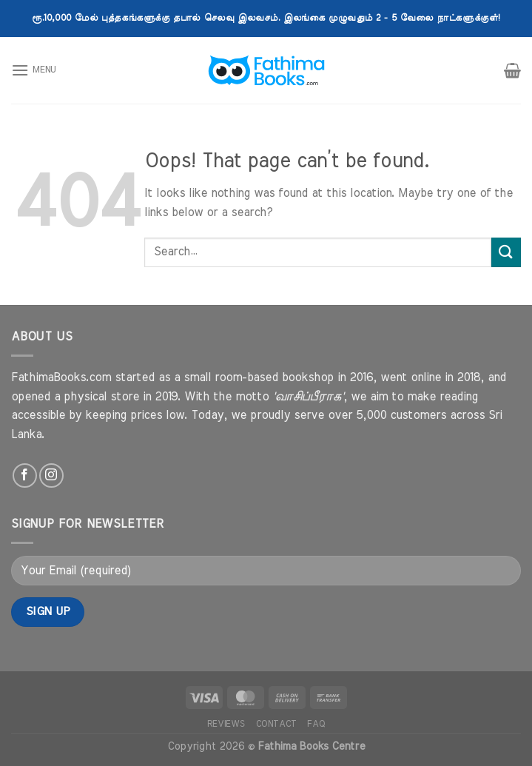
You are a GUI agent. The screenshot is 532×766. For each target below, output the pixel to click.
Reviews (226, 724)
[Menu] (34, 70)
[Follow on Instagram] (51, 476)
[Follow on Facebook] (25, 476)
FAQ (316, 724)
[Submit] (506, 252)
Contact (276, 724)
